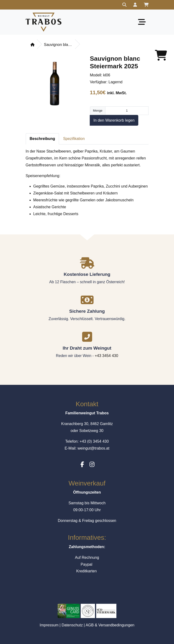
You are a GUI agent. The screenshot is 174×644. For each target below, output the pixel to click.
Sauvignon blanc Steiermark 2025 (58, 45)
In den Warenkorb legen (114, 120)
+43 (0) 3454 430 (94, 441)
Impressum (49, 625)
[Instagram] (92, 464)
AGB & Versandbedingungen (110, 625)
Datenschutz (72, 625)
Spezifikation (74, 139)
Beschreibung (42, 139)
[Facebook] (82, 464)
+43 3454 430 (106, 356)
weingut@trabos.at (94, 448)
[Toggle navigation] (142, 22)
